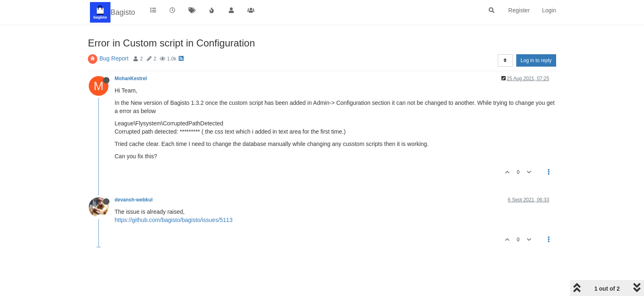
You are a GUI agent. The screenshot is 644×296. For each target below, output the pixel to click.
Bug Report (114, 58)
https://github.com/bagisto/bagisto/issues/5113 (174, 220)
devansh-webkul (134, 200)
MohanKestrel (131, 79)
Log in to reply (536, 60)
